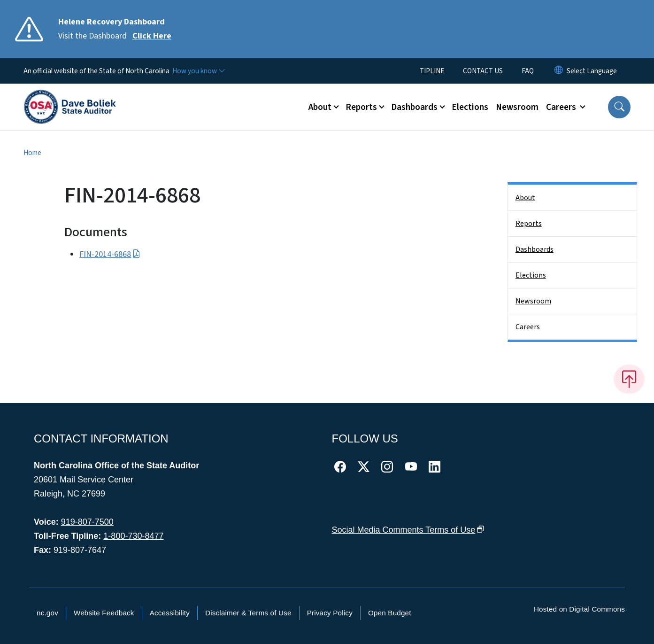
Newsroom (517, 107)
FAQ (528, 71)
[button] (619, 107)
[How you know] (198, 71)
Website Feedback (104, 613)
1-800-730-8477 (133, 536)
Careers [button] (562, 107)
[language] (592, 71)
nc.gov (47, 613)
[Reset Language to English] (559, 71)
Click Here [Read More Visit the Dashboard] (152, 36)
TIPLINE (432, 71)
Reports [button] (361, 107)
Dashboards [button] (414, 107)
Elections (470, 107)
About (525, 198)
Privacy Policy (330, 613)
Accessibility (170, 613)
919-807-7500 (87, 522)
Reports (529, 224)
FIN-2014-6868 (110, 254)
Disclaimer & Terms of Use (248, 613)
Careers (528, 327)
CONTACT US (483, 71)
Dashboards (535, 249)
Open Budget (390, 613)
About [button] (320, 107)
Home (32, 153)
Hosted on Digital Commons (579, 609)
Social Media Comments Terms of (408, 530)
